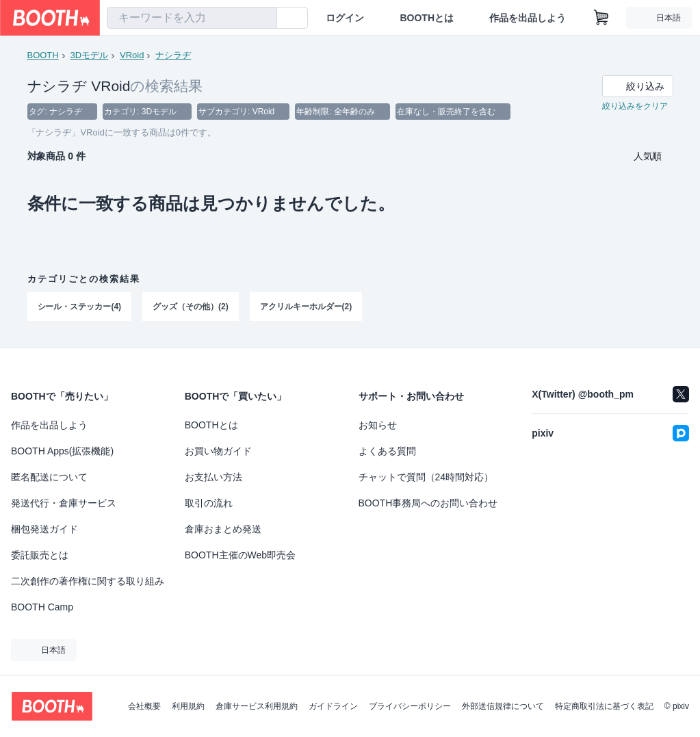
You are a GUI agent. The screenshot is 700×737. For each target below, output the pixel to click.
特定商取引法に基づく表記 (604, 706)
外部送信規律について (503, 706)
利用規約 (188, 706)
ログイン (345, 18)
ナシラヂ (173, 55)
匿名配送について (49, 477)
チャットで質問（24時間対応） (426, 477)
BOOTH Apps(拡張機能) (62, 451)
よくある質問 (387, 451)
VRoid (132, 55)
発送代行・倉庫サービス (64, 503)
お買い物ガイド (218, 451)
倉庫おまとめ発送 (223, 529)
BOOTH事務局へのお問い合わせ (428, 503)
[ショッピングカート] (601, 18)
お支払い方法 (213, 477)
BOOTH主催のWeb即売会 (240, 555)
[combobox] (192, 18)
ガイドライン (333, 706)
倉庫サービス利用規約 (257, 706)
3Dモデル (90, 55)
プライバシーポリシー (410, 706)
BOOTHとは (427, 18)
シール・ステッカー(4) (80, 307)
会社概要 (144, 706)
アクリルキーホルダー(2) (306, 307)
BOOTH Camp (42, 607)
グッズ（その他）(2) (191, 307)
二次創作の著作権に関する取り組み (88, 581)
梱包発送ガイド (44, 529)
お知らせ (378, 425)
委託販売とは (40, 555)
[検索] (263, 18)
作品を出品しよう (528, 18)
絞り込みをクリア (635, 107)
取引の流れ (209, 503)
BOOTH (43, 55)
